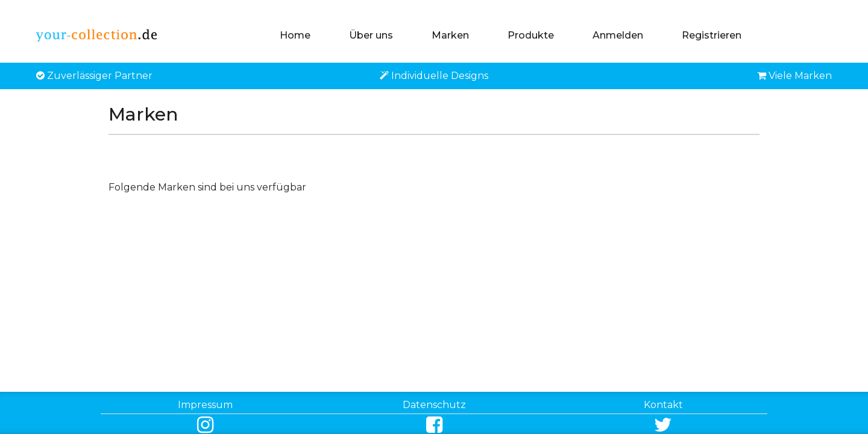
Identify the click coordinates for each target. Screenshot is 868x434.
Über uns (371, 35)
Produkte (531, 35)
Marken (450, 35)
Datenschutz (434, 405)
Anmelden (618, 35)
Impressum (205, 405)
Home (295, 35)
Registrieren (712, 35)
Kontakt (663, 405)
